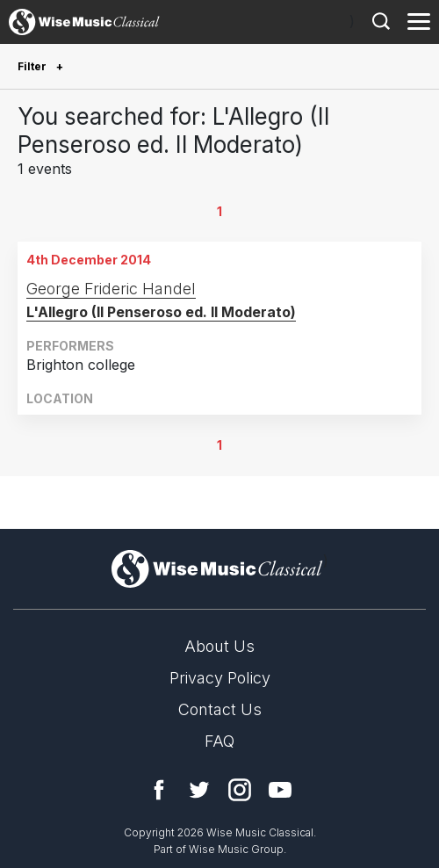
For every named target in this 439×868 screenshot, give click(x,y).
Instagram (240, 790)
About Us (219, 646)
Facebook (159, 790)
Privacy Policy (220, 678)
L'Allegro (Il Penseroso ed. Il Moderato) (161, 312)
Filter (33, 66)
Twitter (199, 790)
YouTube (280, 790)
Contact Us (220, 709)
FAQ (219, 741)
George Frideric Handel (111, 289)
